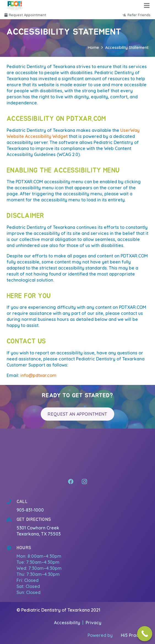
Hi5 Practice (134, 635)
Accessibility (68, 623)
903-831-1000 (30, 510)
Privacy (93, 623)
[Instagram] (85, 482)
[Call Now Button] (145, 634)
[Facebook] (71, 482)
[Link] (15, 5)
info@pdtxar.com (38, 375)
